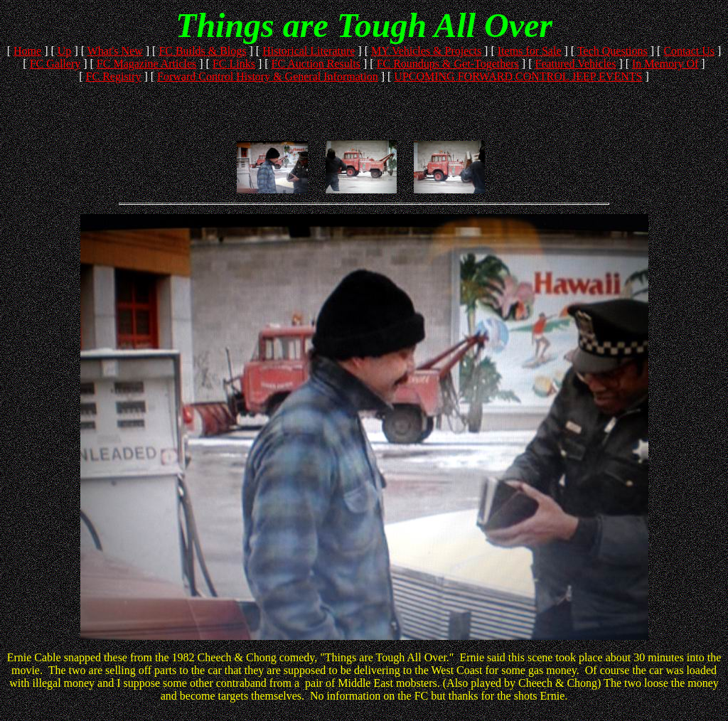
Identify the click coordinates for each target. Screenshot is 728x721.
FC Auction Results (316, 64)
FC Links (234, 64)
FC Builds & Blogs (202, 51)
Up (65, 51)
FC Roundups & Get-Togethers (448, 64)
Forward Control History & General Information (268, 76)
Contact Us (689, 51)
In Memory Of (665, 64)
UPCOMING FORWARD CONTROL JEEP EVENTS (518, 76)
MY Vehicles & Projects (426, 51)
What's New (115, 51)
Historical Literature (309, 51)
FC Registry (114, 76)
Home (27, 51)
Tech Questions (612, 51)
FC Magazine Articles (146, 64)
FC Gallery (55, 64)
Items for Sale (530, 51)
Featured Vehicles (575, 64)
